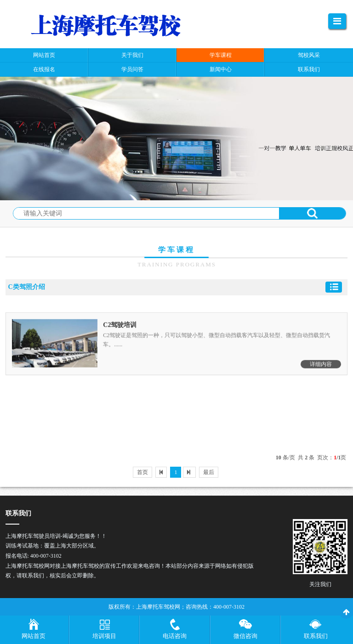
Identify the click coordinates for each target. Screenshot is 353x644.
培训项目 (104, 636)
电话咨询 (175, 636)
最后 (209, 472)
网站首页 (34, 636)
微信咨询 (245, 636)
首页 (142, 472)
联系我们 (316, 636)
